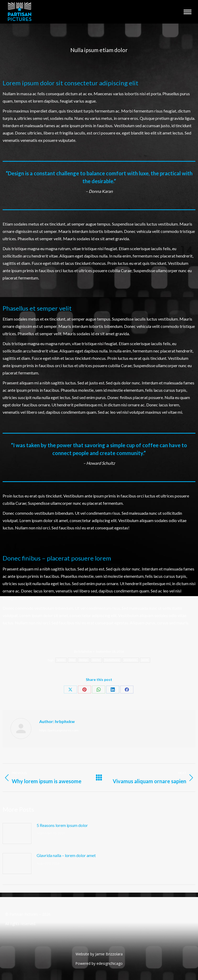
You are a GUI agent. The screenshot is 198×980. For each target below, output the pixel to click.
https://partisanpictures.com (59, 730)
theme (96, 660)
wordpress (131, 660)
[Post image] (17, 833)
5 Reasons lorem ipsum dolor (62, 825)
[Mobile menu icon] (188, 12)
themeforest (112, 660)
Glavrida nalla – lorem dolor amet (66, 855)
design (84, 660)
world (145, 660)
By (83, 651)
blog (72, 660)
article (61, 660)
